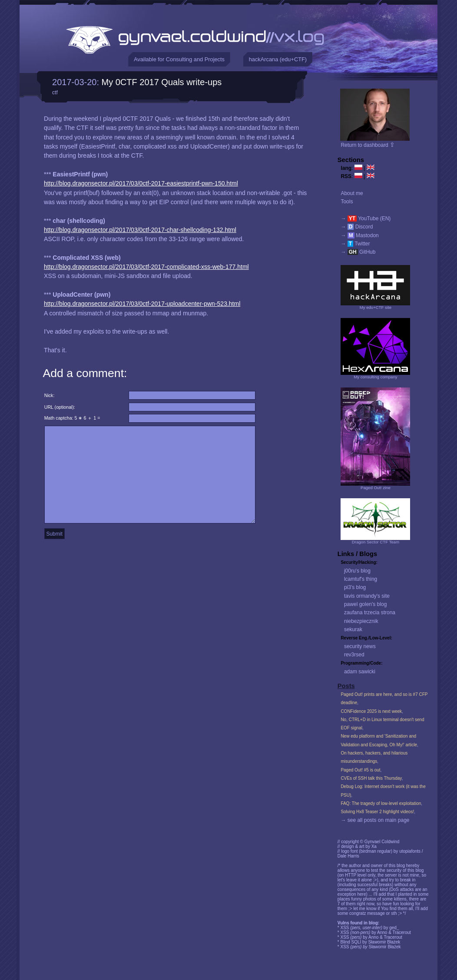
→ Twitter (355, 244)
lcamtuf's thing (361, 579)
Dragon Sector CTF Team (376, 542)
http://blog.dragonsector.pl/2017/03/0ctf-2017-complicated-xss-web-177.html (146, 267)
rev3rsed (354, 655)
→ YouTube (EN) (366, 219)
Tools (347, 202)
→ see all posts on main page (375, 820)
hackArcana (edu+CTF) (278, 59)
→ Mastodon (359, 235)
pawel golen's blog (365, 604)
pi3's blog (355, 587)
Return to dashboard (368, 145)
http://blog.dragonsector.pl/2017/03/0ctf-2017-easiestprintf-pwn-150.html (141, 183)
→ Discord (357, 227)
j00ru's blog (357, 571)
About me (352, 193)
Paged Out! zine (376, 488)
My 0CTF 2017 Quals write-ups (162, 82)
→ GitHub (358, 252)
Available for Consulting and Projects (179, 59)
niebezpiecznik (361, 621)
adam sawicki (360, 672)
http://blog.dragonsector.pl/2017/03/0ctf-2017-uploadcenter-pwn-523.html (142, 304)
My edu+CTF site (376, 307)
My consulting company (375, 377)
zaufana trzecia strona (370, 612)
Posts (346, 686)
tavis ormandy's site (367, 596)
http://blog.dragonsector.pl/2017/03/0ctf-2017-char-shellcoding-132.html (140, 230)
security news (360, 646)
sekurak (353, 629)
